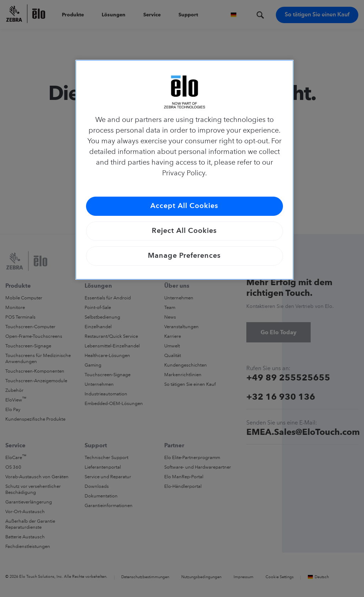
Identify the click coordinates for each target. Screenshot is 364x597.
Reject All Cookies (184, 231)
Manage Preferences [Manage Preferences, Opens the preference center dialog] (184, 256)
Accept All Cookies (184, 206)
